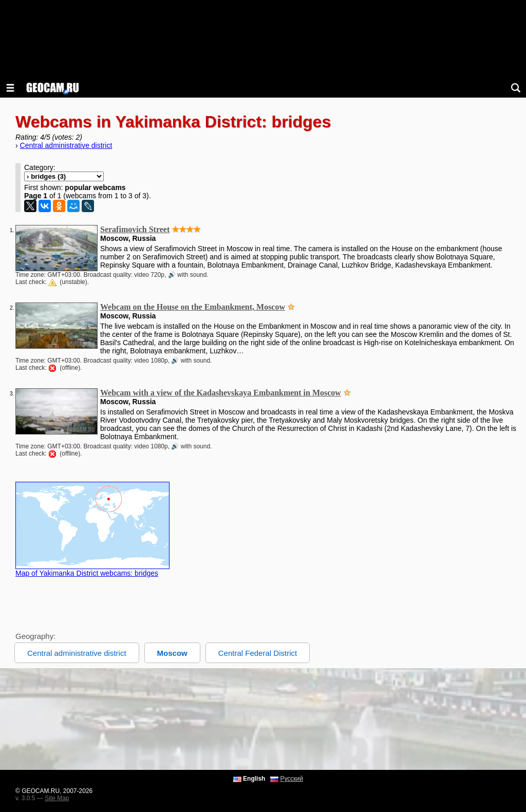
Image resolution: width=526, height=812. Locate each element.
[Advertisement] (263, 719)
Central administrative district (66, 145)
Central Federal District (258, 653)
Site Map (57, 798)
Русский (292, 779)
